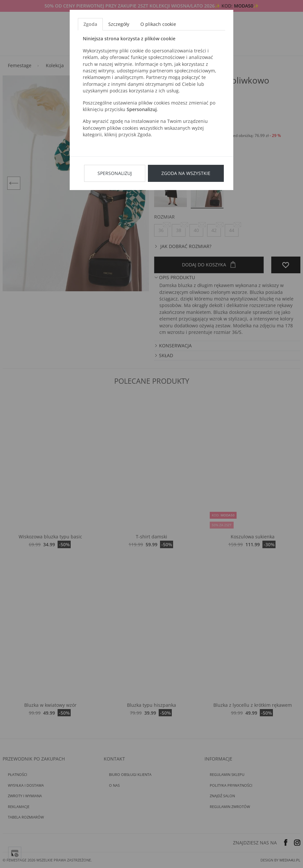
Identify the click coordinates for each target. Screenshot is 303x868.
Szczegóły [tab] (119, 24)
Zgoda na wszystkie (186, 173)
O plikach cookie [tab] (158, 24)
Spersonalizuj (115, 173)
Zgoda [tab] (90, 24)
